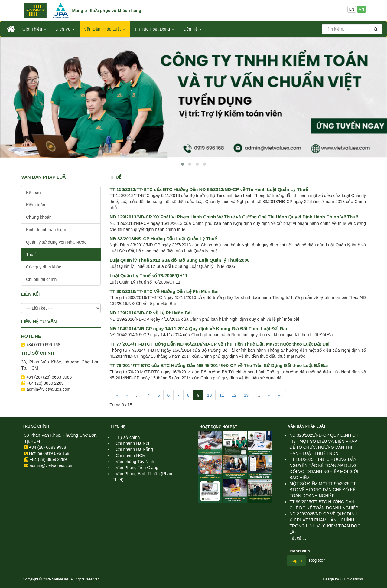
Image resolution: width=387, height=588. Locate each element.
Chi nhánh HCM (131, 455)
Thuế (31, 255)
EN (352, 9)
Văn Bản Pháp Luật (307, 426)
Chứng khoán (39, 217)
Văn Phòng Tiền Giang (137, 468)
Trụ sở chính (36, 426)
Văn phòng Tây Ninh (135, 462)
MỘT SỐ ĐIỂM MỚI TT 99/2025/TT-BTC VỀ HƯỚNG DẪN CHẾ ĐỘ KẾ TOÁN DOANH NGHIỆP (323, 490)
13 (246, 395)
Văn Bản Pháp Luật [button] (105, 29)
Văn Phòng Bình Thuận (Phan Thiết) (143, 477)
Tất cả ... (298, 538)
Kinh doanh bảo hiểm (46, 230)
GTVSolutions (352, 579)
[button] (183, 164)
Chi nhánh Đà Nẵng (134, 449)
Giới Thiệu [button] (34, 29)
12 (234, 395)
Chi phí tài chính (41, 279)
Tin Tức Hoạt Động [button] (154, 29)
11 (222, 395)
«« (116, 395)
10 (210, 395)
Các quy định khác (44, 267)
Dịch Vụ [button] (65, 29)
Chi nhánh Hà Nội (133, 443)
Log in (296, 560)
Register (317, 560)
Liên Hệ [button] (193, 29)
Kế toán (33, 192)
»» (280, 395)
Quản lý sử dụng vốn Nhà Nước (56, 242)
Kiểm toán (36, 205)
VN (361, 9)
